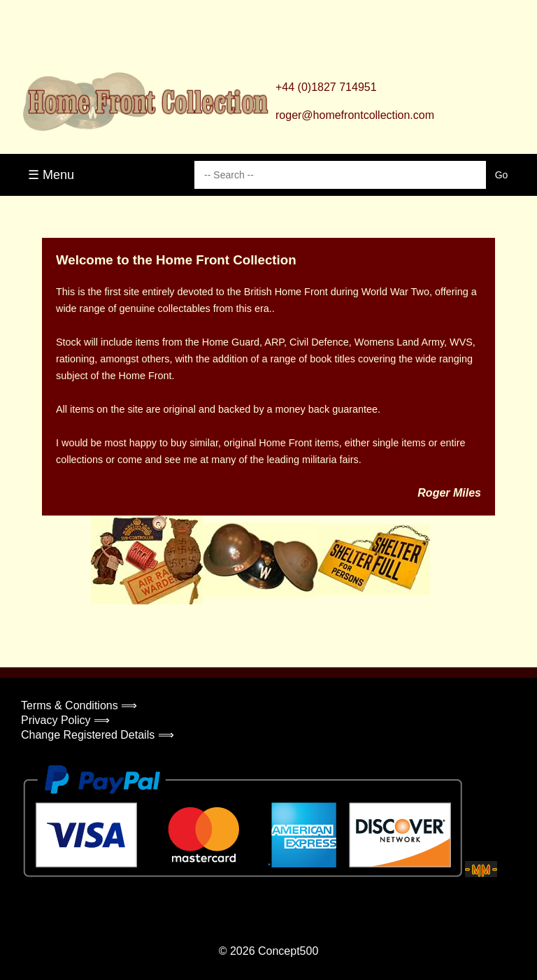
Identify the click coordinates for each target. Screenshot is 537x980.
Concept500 (288, 951)
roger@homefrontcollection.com (355, 115)
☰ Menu (51, 175)
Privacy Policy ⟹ (65, 720)
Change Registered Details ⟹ (98, 735)
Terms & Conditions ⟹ (79, 705)
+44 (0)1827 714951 (326, 87)
